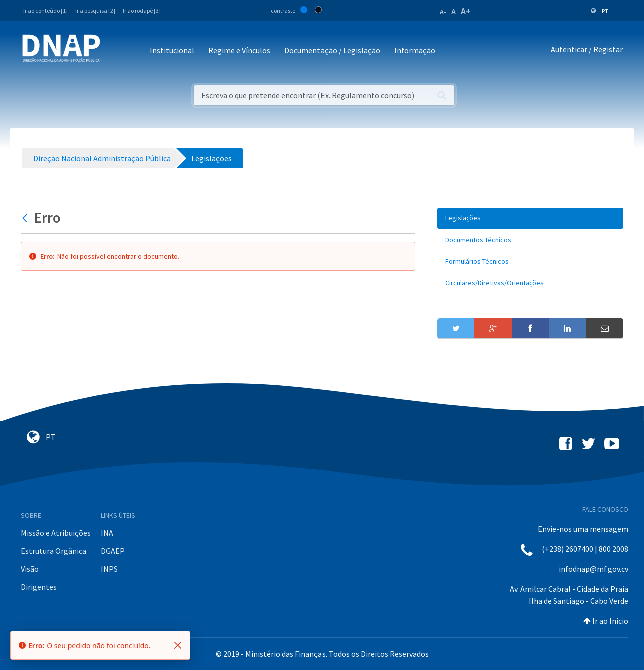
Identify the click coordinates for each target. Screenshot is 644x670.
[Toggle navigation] (114, 51)
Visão (30, 569)
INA (107, 533)
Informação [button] (415, 50)
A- (443, 12)
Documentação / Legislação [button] (332, 50)
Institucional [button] (172, 50)
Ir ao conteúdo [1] (45, 10)
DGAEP (113, 551)
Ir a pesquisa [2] (95, 10)
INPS (109, 569)
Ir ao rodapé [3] (142, 10)
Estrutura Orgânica (53, 551)
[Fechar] (178, 645)
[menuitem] (530, 218)
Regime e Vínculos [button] (239, 50)
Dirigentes (39, 587)
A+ (466, 11)
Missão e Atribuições (56, 533)
